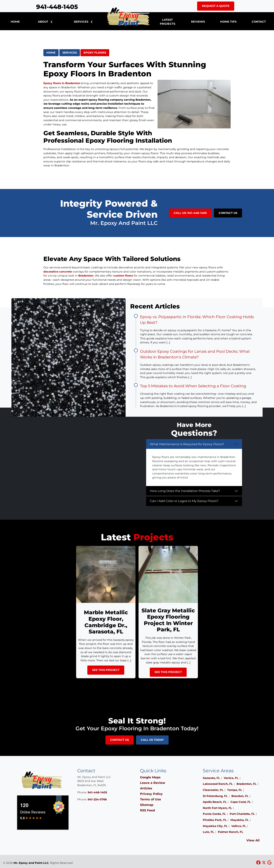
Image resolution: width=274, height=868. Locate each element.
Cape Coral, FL (241, 802)
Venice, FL (231, 778)
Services (70, 53)
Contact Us (228, 213)
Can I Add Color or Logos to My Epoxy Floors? (184, 501)
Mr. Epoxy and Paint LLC (31, 863)
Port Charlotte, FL (242, 814)
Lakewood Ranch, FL (218, 784)
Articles (146, 788)
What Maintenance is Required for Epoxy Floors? (187, 444)
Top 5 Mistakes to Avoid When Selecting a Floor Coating (193, 386)
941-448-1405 (57, 7)
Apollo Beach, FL (215, 802)
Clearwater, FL (213, 790)
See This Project (106, 670)
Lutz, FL (208, 832)
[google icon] (269, 863)
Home (51, 53)
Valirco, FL (239, 826)
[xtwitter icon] (264, 863)
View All (253, 840)
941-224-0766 (97, 799)
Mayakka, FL (240, 820)
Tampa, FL (235, 790)
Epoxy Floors (95, 53)
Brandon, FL (240, 796)
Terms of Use (151, 799)
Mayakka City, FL (215, 826)
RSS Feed (147, 810)
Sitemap (147, 805)
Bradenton (86, 276)
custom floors (123, 276)
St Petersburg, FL (215, 796)
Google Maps (150, 777)
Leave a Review (153, 783)
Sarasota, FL (211, 778)
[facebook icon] (259, 863)
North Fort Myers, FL (217, 808)
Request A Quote (216, 6)
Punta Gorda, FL (214, 814)
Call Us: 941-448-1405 (190, 213)
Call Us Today (152, 740)
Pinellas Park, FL (215, 820)
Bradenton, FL (247, 784)
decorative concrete (58, 272)
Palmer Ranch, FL (231, 832)
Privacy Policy (151, 794)
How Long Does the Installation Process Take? (185, 491)
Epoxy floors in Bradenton (62, 83)
